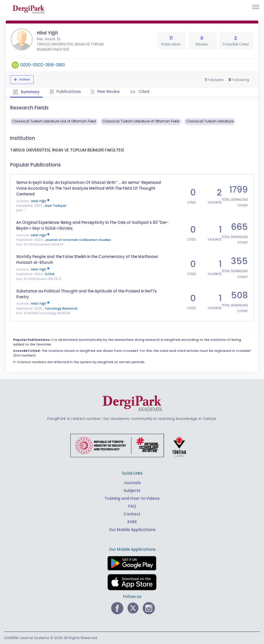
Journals (132, 483)
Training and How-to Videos (132, 498)
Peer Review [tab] (106, 92)
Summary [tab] (26, 92)
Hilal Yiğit (40, 201)
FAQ (132, 506)
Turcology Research (61, 308)
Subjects (132, 491)
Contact (132, 514)
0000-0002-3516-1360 (43, 65)
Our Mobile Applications (132, 530)
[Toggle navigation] (256, 7)
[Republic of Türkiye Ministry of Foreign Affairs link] (132, 445)
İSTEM (50, 274)
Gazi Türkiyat (55, 206)
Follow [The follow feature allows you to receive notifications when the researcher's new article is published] (24, 79)
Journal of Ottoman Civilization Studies (78, 240)
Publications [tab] (65, 92)
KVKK (132, 522)
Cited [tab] (144, 92)
